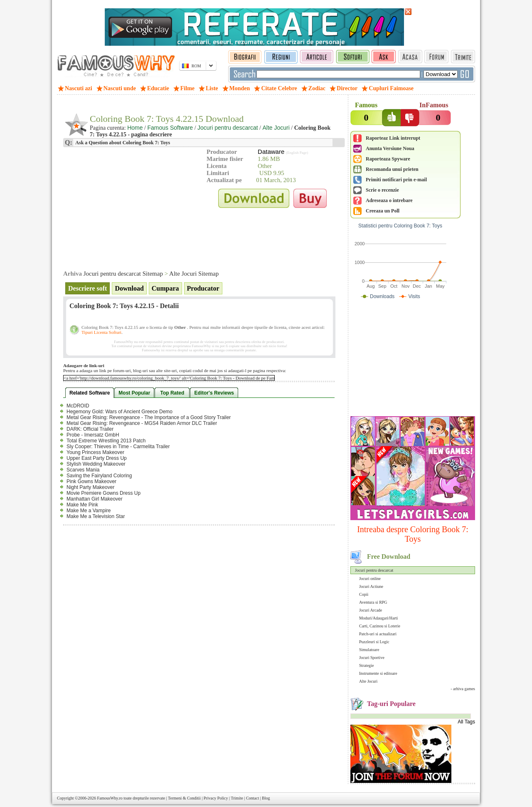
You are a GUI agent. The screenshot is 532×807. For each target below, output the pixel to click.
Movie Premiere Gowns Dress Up (103, 493)
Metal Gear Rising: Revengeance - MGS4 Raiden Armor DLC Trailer (142, 423)
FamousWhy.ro (110, 798)
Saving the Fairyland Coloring (99, 476)
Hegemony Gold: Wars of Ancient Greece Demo (119, 412)
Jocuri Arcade (371, 610)
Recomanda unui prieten (392, 169)
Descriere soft (87, 288)
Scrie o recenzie (382, 190)
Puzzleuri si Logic (374, 642)
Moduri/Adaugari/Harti (378, 618)
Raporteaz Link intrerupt (393, 138)
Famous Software (170, 128)
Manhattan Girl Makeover (95, 499)
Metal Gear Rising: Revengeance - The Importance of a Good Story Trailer (149, 417)
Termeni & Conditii (184, 798)
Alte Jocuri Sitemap (194, 274)
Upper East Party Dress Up (97, 458)
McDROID (78, 406)
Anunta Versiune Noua (390, 148)
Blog (266, 798)
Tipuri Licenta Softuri (101, 332)
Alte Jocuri (368, 681)
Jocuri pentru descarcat (374, 570)
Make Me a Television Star (96, 516)
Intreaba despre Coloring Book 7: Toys (413, 534)
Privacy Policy (216, 798)
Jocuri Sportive (372, 658)
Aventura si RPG (373, 602)
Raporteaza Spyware (388, 159)
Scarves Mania (83, 470)
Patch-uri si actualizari (378, 634)
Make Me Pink (82, 505)
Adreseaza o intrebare (389, 200)
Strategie (367, 665)
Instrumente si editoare (378, 673)
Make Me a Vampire (89, 511)
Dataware (271, 152)
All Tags (466, 722)
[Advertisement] (413, 360)
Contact (252, 798)
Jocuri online (370, 579)
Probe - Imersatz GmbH (93, 435)
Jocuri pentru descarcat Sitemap (123, 274)
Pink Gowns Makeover (91, 481)
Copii (364, 594)
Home (135, 128)
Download (129, 288)
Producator (203, 288)
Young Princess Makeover (95, 452)
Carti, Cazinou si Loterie (380, 626)
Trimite (237, 798)
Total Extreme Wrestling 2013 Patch (106, 441)
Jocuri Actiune (371, 586)
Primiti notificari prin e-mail (396, 180)
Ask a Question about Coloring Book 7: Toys (122, 143)
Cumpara (165, 288)
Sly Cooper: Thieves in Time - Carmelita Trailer (118, 447)
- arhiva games (463, 689)
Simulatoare (369, 650)
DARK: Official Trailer (90, 429)
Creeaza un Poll (383, 211)
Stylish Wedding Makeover (96, 464)
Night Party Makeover (90, 487)
